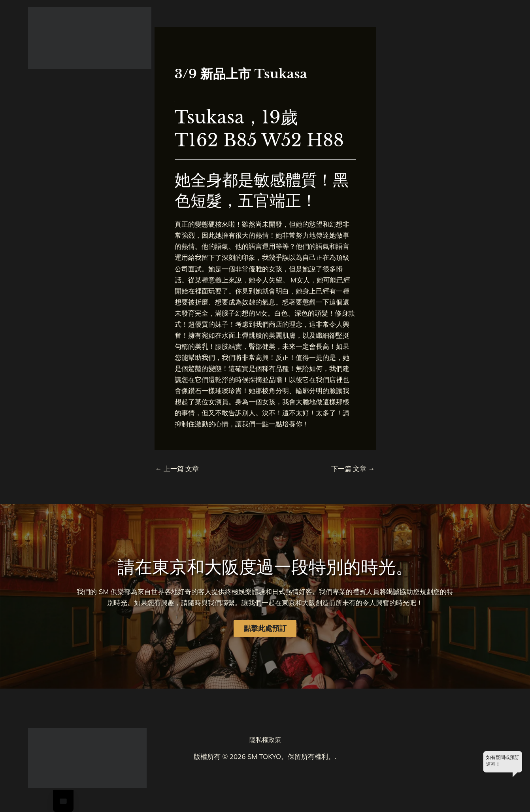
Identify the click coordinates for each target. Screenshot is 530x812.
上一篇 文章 (177, 468)
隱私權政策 (265, 740)
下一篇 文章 (353, 468)
